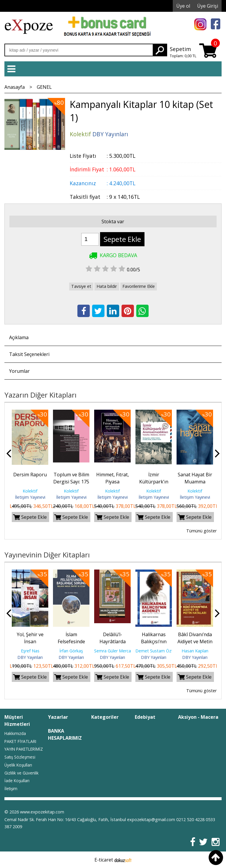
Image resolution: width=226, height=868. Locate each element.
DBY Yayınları (30, 657)
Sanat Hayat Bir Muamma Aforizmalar (195, 482)
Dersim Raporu (30, 475)
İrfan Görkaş (71, 651)
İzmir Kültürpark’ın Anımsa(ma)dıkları (155, 482)
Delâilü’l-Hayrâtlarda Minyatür (113, 641)
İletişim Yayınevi (30, 497)
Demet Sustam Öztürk (157, 651)
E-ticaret (104, 860)
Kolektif (30, 491)
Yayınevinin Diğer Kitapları (47, 555)
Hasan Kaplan (195, 651)
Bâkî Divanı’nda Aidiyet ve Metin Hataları (195, 641)
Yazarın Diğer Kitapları (40, 395)
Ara (160, 50)
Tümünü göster (201, 531)
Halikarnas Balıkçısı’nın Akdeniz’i (154, 641)
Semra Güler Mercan (114, 651)
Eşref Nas (30, 651)
